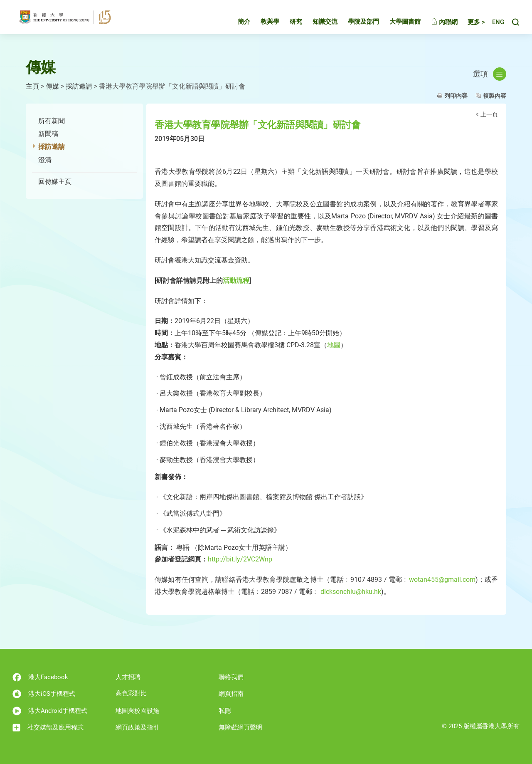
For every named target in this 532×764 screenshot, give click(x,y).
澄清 (45, 160)
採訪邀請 (79, 86)
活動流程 (236, 281)
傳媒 (52, 86)
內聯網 (437, 23)
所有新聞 (52, 121)
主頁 (32, 86)
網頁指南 (231, 694)
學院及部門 (356, 22)
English (494, 23)
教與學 (262, 22)
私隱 (225, 711)
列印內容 (456, 96)
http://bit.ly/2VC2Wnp (240, 559)
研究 (288, 22)
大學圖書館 (398, 22)
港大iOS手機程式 (44, 694)
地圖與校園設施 (137, 711)
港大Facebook (40, 677)
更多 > (469, 23)
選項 (490, 74)
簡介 (236, 22)
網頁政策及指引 (137, 727)
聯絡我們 (231, 677)
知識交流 (318, 22)
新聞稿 (48, 134)
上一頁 (489, 114)
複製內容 (495, 96)
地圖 (334, 345)
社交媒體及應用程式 (48, 728)
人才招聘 (128, 677)
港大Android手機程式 (50, 711)
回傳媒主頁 (55, 182)
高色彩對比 (131, 693)
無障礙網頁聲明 (240, 727)
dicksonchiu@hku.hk (351, 592)
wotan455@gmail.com (442, 580)
